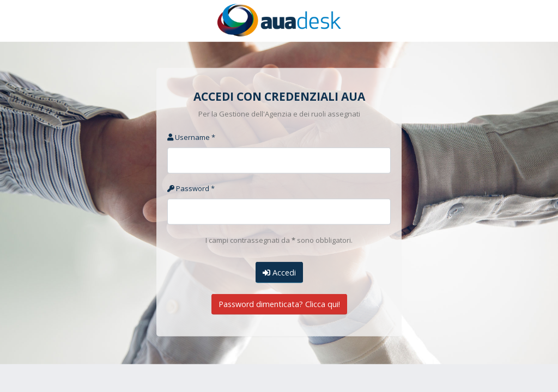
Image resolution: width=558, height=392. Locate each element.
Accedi (279, 272)
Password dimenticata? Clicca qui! (279, 304)
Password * (191, 188)
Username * (191, 137)
